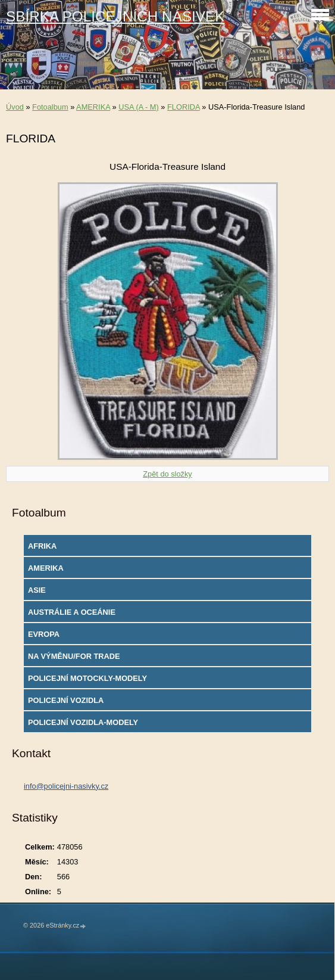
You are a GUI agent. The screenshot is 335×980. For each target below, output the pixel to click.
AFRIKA (42, 546)
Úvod (15, 107)
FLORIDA (184, 107)
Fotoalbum (50, 107)
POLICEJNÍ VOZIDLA (66, 700)
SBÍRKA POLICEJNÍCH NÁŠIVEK (115, 16)
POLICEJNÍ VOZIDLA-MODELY (83, 722)
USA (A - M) (139, 107)
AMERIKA (93, 107)
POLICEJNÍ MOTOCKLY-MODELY (87, 678)
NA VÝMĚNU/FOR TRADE (74, 656)
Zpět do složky (167, 474)
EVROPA (44, 634)
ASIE (37, 590)
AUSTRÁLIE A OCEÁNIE (72, 612)
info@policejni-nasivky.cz (66, 786)
